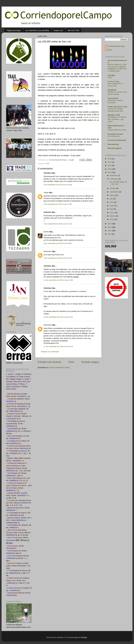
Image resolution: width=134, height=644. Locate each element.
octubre (113, 188)
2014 (110, 172)
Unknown (48, 251)
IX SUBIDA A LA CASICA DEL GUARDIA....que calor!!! (117, 119)
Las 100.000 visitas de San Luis (118, 183)
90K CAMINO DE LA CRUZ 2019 (115, 85)
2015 (110, 169)
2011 (110, 231)
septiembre (114, 192)
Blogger (84, 637)
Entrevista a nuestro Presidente (115, 101)
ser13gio (111, 75)
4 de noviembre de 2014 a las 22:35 (58, 258)
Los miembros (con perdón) (37, 30)
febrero (113, 216)
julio (112, 199)
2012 (110, 227)
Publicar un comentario (50, 352)
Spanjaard (112, 90)
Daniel (46, 232)
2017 (110, 162)
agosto (113, 195)
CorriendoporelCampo (116, 46)
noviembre (114, 179)
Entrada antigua (90, 362)
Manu (110, 50)
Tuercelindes (113, 98)
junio (112, 202)
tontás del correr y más (117, 107)
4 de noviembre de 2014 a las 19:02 (58, 243)
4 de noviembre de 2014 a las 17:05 (58, 204)
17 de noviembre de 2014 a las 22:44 (58, 347)
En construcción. (114, 136)
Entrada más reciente (49, 362)
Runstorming (113, 144)
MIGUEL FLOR (114, 115)
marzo (112, 213)
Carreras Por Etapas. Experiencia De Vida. (116, 110)
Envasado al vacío (115, 134)
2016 (110, 165)
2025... (110, 77)
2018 (110, 159)
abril (112, 209)
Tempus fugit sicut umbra (117, 130)
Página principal (14, 30)
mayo (112, 206)
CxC (48, 164)
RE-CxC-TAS (74, 30)
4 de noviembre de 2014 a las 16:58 (58, 185)
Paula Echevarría (91, 117)
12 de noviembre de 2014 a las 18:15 (58, 317)
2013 (110, 224)
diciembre (114, 175)
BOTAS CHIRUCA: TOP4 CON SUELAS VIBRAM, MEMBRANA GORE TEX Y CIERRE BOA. (117, 68)
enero (112, 219)
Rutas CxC (58, 30)
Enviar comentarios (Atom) (59, 367)
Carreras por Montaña (117, 140)
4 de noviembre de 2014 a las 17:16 (58, 224)
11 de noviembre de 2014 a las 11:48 (58, 280)
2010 (110, 234)
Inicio (71, 362)
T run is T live (113, 81)
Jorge (46, 192)
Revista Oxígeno (115, 148)
